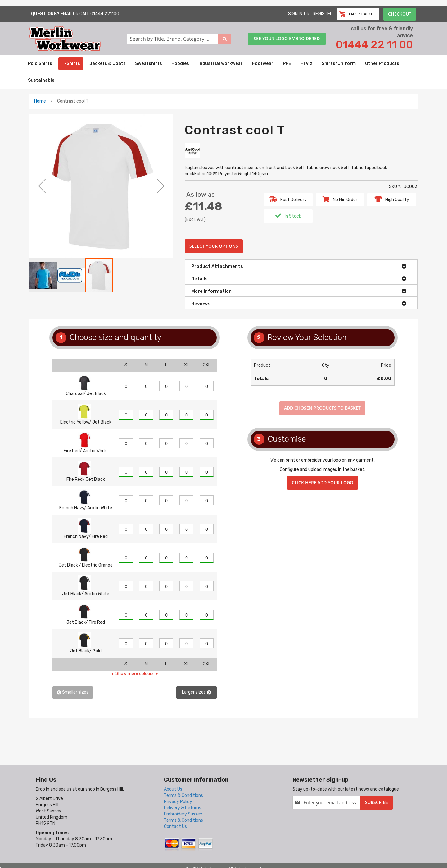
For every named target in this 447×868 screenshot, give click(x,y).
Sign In (295, 14)
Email (66, 14)
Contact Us (175, 827)
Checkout (400, 14)
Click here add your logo (323, 482)
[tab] (301, 266)
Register (323, 14)
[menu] (223, 72)
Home (40, 101)
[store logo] (78, 39)
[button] (42, 186)
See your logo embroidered (287, 38)
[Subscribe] (377, 803)
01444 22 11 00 (374, 45)
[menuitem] (40, 64)
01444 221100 (105, 14)
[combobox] (179, 39)
